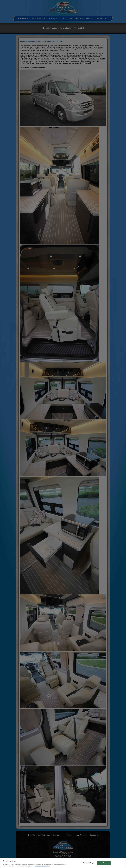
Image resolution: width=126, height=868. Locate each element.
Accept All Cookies (104, 863)
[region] (63, 863)
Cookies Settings (89, 863)
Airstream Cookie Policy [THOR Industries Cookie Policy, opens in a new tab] (42, 866)
